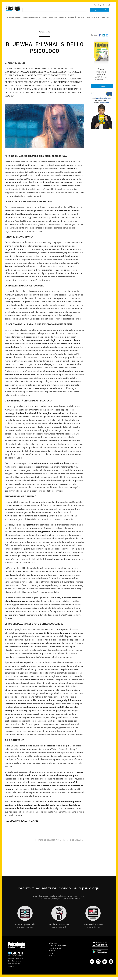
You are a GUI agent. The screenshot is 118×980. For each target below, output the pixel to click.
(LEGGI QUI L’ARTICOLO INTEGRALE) (22, 821)
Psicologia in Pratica (31, 17)
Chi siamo (53, 943)
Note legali (11, 967)
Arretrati (106, 17)
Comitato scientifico (58, 945)
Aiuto (51, 953)
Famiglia (63, 17)
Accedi (96, 5)
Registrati (106, 5)
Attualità (82, 17)
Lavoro (44, 17)
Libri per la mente (94, 17)
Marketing (53, 17)
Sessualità (72, 17)
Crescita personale (14, 17)
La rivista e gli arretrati (55, 949)
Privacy (52, 955)
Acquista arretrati (99, 10)
